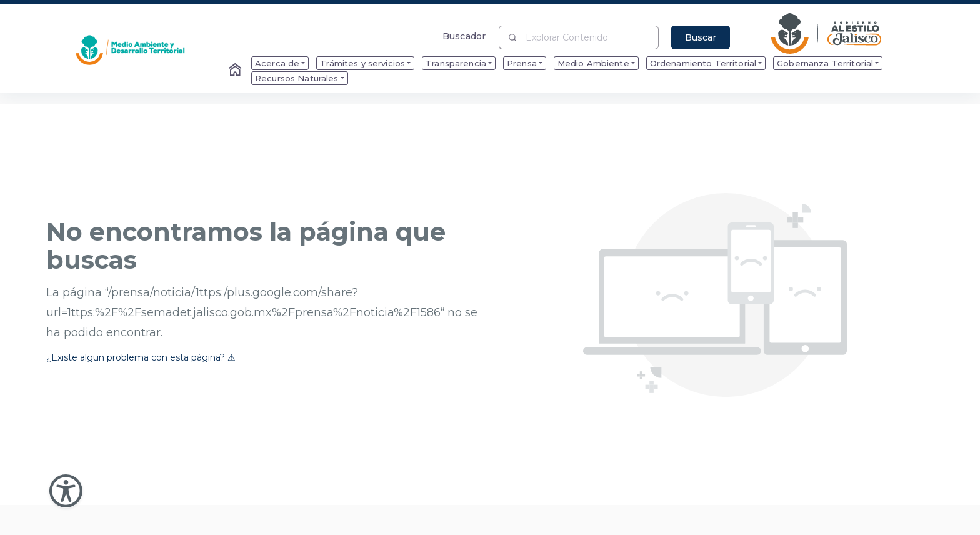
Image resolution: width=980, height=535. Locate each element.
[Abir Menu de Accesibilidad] (66, 491)
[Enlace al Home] (236, 71)
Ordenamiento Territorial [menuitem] (703, 63)
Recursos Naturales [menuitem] (297, 78)
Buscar (701, 37)
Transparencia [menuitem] (456, 63)
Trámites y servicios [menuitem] (362, 63)
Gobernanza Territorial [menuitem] (825, 63)
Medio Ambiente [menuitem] (593, 63)
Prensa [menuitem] (522, 63)
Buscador (464, 36)
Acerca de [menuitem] (277, 63)
